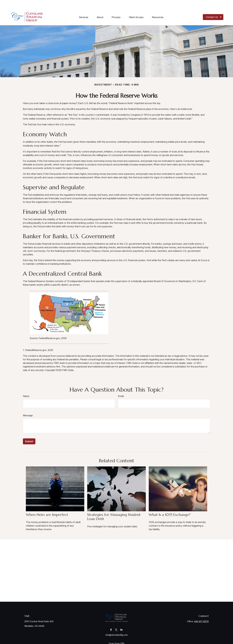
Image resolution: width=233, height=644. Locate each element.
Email (121, 387)
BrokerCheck (148, 640)
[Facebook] (111, 621)
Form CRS (120, 635)
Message (28, 406)
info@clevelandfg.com (117, 626)
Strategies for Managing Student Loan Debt (114, 508)
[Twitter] (116, 621)
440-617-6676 (201, 612)
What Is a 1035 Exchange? (170, 506)
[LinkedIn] (121, 621)
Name (26, 387)
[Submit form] (29, 432)
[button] (84, 8)
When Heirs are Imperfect (47, 506)
